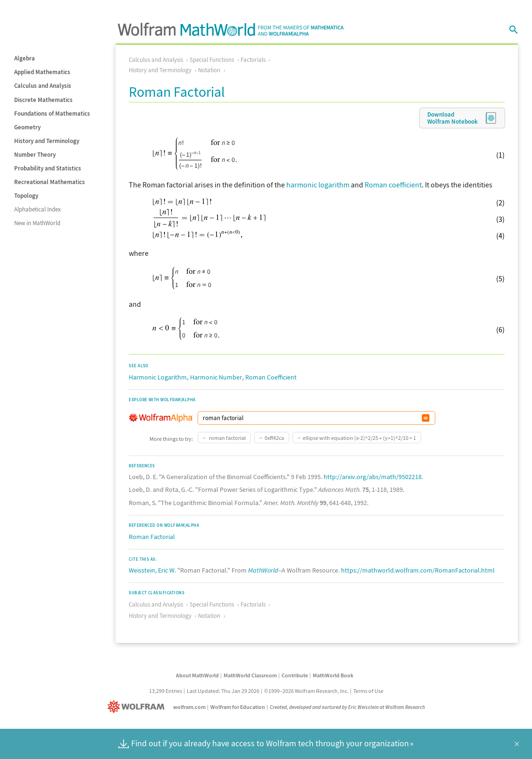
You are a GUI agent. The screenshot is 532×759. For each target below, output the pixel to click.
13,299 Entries (166, 691)
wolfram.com (189, 707)
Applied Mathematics (42, 72)
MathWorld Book (333, 675)
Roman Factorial (152, 537)
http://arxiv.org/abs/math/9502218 (373, 477)
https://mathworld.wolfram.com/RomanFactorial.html (418, 570)
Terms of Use (368, 691)
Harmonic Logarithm (158, 377)
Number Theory (35, 155)
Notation (209, 70)
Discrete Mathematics (43, 100)
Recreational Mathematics (50, 182)
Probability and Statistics (48, 168)
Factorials (253, 60)
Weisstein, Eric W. (152, 570)
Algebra (25, 58)
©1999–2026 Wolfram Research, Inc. (306, 691)
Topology (26, 196)
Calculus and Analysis (43, 86)
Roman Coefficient (271, 377)
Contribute (295, 675)
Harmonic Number (216, 377)
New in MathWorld (37, 223)
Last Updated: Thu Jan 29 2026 (223, 691)
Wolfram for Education (238, 707)
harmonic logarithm (318, 185)
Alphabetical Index (37, 209)
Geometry (27, 127)
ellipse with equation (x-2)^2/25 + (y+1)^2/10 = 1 (359, 438)
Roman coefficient (393, 185)
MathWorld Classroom (250, 675)
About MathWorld (197, 675)
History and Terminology (47, 141)
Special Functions (212, 60)
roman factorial (227, 438)
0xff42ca (274, 438)
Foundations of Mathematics (52, 114)
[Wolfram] (138, 707)
